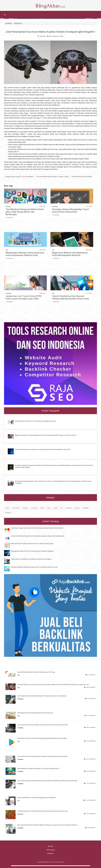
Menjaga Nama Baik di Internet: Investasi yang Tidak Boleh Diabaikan (32, 551)
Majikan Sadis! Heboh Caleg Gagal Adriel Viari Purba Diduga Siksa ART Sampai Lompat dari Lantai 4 (46, 435)
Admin (62, 36)
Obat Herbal (16, 508)
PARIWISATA (18, 23)
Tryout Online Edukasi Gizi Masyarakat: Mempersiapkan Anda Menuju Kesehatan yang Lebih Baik (47, 781)
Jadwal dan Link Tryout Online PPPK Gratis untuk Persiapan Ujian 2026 (23, 297)
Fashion (7, 508)
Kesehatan (69, 508)
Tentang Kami (50, 850)
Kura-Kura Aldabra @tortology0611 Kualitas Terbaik (65, 164)
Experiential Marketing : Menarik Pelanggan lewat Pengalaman (37, 798)
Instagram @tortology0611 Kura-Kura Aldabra (35, 121)
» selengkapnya (9, 217)
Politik (49, 508)
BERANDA (9, 23)
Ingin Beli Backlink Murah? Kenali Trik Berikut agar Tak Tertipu (36, 672)
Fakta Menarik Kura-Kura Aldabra (82, 177)
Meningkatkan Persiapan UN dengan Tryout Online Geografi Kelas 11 (39, 769)
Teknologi (8, 207)
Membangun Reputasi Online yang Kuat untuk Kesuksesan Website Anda (25, 254)
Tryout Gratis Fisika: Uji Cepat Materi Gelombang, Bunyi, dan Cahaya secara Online (43, 725)
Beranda (50, 846)
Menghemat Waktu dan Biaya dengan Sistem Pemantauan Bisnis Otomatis (34, 567)
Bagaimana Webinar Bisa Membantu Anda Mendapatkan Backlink (70, 254)
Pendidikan (55, 207)
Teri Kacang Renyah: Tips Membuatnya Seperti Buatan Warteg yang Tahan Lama (42, 811)
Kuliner (42, 508)
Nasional (77, 508)
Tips (7, 250)
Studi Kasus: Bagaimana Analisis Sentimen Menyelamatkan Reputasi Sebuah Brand (37, 528)
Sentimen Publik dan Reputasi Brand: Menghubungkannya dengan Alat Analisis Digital (38, 536)
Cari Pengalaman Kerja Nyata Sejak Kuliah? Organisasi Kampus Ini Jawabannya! (42, 696)
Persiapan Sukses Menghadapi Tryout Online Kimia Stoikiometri (70, 211)
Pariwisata (25, 508)
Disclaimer (50, 853)
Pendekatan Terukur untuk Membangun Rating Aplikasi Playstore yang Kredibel (42, 738)
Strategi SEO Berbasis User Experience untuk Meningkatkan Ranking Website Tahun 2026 (43, 449)
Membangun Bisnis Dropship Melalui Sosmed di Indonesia (35, 713)
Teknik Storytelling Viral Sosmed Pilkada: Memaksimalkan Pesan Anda (70, 297)
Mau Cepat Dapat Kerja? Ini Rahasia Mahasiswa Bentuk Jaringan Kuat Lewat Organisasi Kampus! (47, 825)
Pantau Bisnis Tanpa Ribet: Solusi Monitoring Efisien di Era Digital (31, 559)
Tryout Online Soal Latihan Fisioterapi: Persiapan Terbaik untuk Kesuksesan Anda (42, 756)
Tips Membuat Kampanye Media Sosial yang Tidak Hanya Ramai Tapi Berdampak (25, 212)
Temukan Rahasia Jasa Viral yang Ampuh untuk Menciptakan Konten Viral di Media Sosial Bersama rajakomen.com (53, 685)
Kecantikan (34, 508)
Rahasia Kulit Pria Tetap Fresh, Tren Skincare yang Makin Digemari (35, 421)
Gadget (55, 508)
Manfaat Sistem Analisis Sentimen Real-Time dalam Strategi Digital (32, 544)
